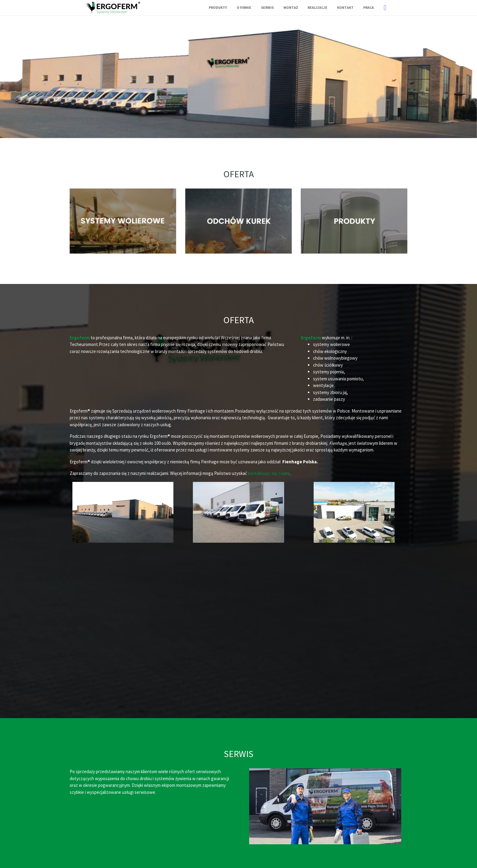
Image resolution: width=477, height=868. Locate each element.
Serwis (267, 7)
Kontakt (345, 7)
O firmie (244, 7)
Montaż (291, 7)
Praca (369, 7)
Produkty (218, 7)
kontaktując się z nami (269, 473)
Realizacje (317, 7)
